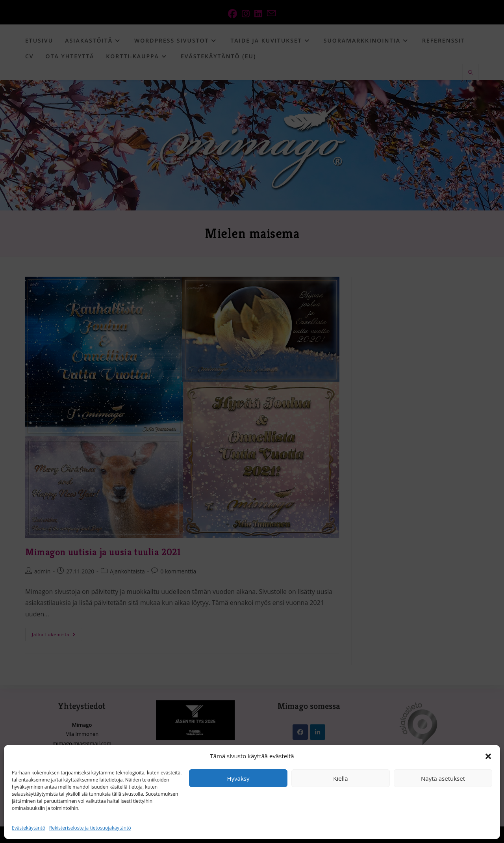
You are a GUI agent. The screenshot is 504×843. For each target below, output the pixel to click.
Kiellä (340, 778)
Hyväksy (238, 778)
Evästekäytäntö (29, 828)
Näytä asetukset (443, 778)
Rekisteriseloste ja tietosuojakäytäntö (90, 828)
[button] (488, 756)
